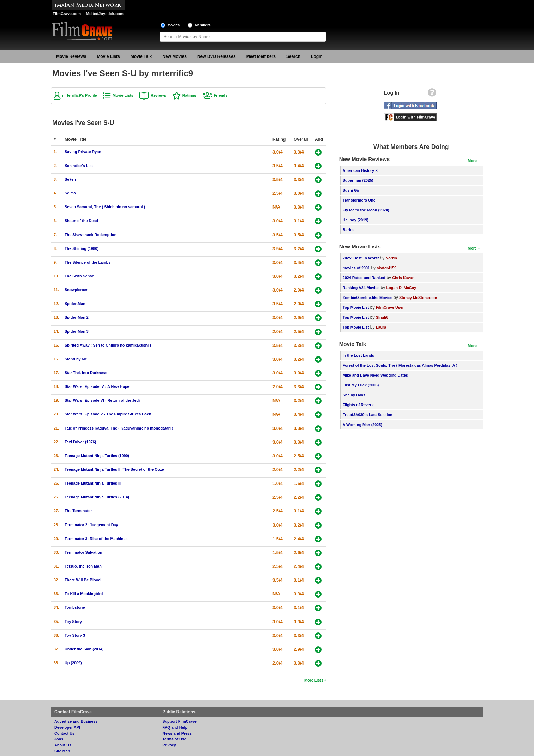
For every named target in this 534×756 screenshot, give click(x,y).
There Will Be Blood (83, 580)
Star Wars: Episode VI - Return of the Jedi (102, 400)
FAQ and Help (175, 727)
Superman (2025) (358, 180)
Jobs (59, 739)
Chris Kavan (403, 278)
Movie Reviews (71, 56)
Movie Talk (141, 56)
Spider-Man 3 (77, 331)
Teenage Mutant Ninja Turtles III (93, 483)
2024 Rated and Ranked (364, 278)
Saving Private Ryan (83, 152)
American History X (360, 170)
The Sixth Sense (79, 276)
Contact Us (64, 733)
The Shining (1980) (82, 248)
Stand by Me (76, 359)
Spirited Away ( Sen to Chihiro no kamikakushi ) (108, 345)
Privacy (169, 745)
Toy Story (73, 622)
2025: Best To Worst (361, 258)
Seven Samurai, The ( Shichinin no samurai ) (105, 207)
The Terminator (78, 511)
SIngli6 (382, 317)
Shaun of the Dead (81, 221)
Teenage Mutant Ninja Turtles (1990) (97, 456)
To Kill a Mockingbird (84, 594)
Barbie (349, 230)
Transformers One (359, 200)
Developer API (67, 727)
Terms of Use (174, 739)
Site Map (62, 751)
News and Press (177, 733)
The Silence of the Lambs (88, 262)
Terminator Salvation (83, 552)
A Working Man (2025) (362, 425)
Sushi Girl (352, 190)
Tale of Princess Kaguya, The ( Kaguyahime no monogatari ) (119, 428)
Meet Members (261, 56)
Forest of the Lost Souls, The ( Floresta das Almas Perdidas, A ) (400, 365)
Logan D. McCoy (401, 288)
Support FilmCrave (179, 721)
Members (203, 25)
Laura (381, 327)
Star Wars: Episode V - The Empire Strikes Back (108, 414)
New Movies (175, 56)
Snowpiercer (76, 290)
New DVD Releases (217, 56)
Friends (221, 95)
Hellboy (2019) (356, 220)
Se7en (70, 179)
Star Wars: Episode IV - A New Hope (97, 386)
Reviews (158, 95)
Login (317, 56)
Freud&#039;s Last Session (368, 415)
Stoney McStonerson (418, 298)
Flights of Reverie (359, 405)
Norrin (391, 258)
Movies (174, 25)
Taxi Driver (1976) (80, 442)
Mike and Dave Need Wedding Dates (375, 375)
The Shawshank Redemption (91, 235)
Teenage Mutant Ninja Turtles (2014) (97, 497)
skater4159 (386, 268)
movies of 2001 (356, 268)
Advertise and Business (76, 721)
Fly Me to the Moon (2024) (366, 210)
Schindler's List (79, 166)
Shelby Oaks (354, 395)
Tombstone (75, 607)
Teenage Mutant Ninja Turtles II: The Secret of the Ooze (114, 469)
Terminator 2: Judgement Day (91, 525)
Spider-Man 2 (77, 317)
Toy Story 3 (75, 635)
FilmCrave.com (67, 14)
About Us (63, 745)
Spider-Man (75, 304)
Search (293, 56)
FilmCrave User (390, 307)
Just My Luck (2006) (361, 385)
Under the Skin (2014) (84, 649)
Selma (70, 193)
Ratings (190, 95)
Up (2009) (73, 663)
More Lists (314, 680)
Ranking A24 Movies (361, 288)
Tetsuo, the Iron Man (83, 566)
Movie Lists (108, 56)
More (472, 161)
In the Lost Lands (358, 355)
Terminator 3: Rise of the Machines (96, 539)
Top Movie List (356, 307)
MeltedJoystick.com (105, 14)
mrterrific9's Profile (80, 95)
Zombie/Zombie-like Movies (368, 298)
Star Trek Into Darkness (86, 373)
